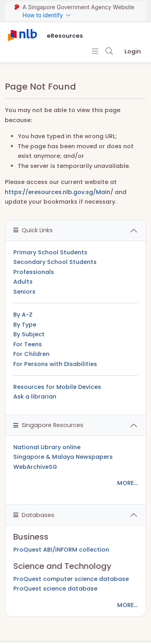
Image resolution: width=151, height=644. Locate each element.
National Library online (47, 447)
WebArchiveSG (35, 467)
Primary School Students (50, 252)
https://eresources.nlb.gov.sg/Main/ (59, 192)
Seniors (24, 292)
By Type (25, 325)
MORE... (127, 483)
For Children (31, 354)
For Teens (28, 344)
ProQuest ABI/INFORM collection (61, 550)
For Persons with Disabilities (55, 364)
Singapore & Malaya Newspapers (63, 457)
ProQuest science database (55, 589)
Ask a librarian (35, 397)
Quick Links (33, 230)
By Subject (29, 334)
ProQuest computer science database (71, 579)
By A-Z (23, 315)
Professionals (34, 272)
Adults (23, 282)
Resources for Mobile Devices (57, 387)
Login (133, 51)
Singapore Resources (48, 425)
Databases (34, 515)
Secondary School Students (55, 262)
